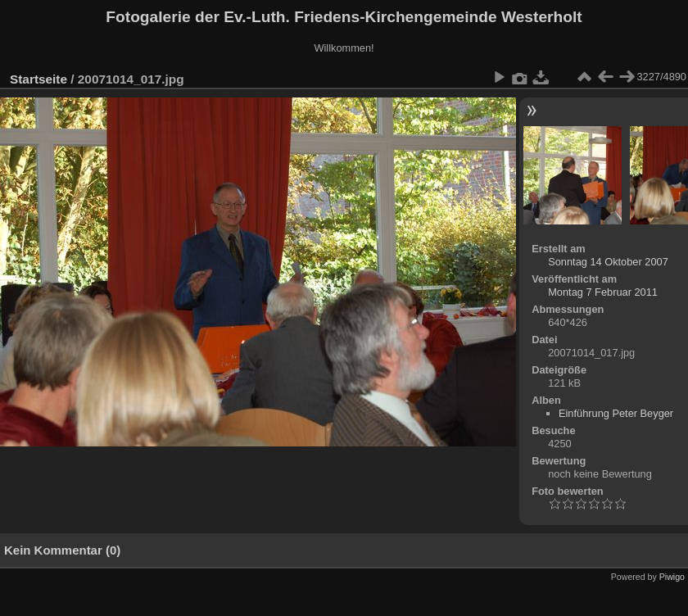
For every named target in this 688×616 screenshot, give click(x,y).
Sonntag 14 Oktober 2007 (608, 262)
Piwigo (672, 577)
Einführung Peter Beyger (616, 413)
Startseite (38, 79)
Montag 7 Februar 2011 (603, 292)
